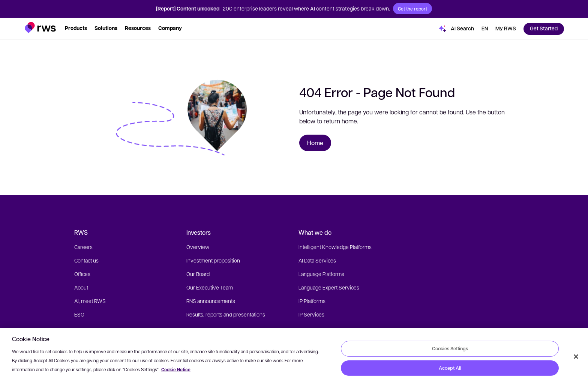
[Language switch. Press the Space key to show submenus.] (485, 29)
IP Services (311, 314)
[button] (40, 28)
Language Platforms (321, 274)
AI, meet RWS (90, 301)
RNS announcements (211, 301)
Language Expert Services (329, 287)
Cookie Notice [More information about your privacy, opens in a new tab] (176, 370)
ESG (79, 314)
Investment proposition (213, 260)
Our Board (198, 274)
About (81, 287)
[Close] (576, 357)
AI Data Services (317, 260)
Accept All (450, 368)
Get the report (412, 9)
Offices (82, 274)
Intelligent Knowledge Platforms (335, 247)
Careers (83, 247)
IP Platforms (312, 301)
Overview (198, 247)
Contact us (86, 260)
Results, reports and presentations (226, 314)
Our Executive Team (210, 287)
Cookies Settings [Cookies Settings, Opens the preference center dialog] (450, 348)
